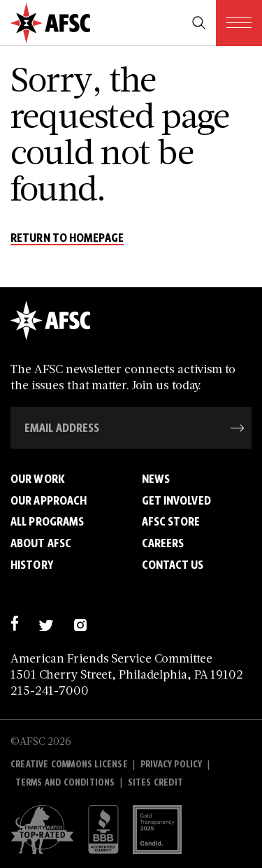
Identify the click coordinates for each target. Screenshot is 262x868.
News (156, 479)
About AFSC (41, 543)
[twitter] (46, 623)
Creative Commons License (69, 764)
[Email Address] (131, 428)
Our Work (38, 479)
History (32, 565)
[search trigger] (199, 23)
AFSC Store (171, 521)
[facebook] (14, 623)
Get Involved (176, 500)
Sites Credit (155, 782)
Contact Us (173, 565)
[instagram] (80, 623)
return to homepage (67, 238)
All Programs (47, 521)
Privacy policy (172, 764)
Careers (163, 543)
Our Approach (49, 500)
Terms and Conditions (65, 782)
